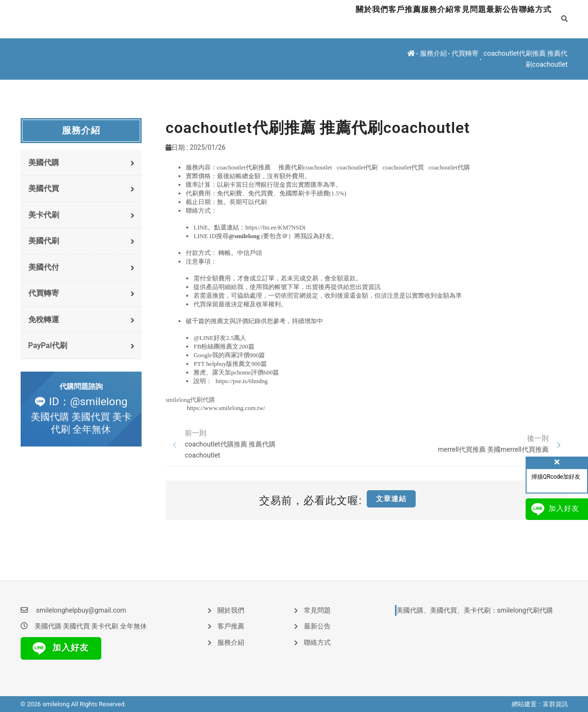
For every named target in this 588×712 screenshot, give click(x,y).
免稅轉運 (82, 325)
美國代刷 (82, 244)
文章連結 (391, 499)
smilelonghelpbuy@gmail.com (81, 610)
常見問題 (435, 19)
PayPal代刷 (82, 352)
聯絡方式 (529, 19)
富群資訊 (555, 704)
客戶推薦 (341, 19)
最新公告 (482, 19)
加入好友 (59, 648)
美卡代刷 (82, 217)
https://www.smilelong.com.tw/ (226, 408)
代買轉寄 (465, 53)
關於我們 (294, 19)
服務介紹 (388, 19)
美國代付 (82, 271)
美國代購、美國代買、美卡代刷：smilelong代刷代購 (475, 610)
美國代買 (82, 190)
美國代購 (82, 163)
